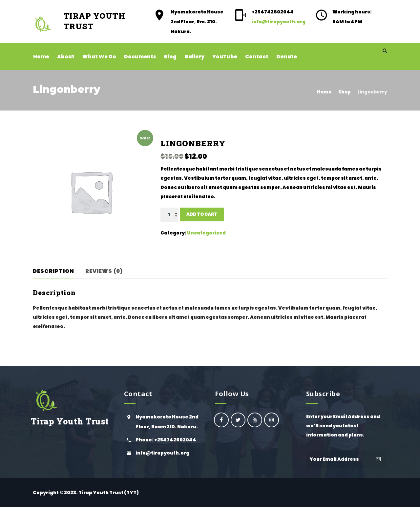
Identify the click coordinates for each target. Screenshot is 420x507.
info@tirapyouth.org (279, 22)
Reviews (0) (104, 271)
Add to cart (202, 214)
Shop (344, 92)
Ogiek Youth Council (238, 420)
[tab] (58, 271)
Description (53, 271)
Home (324, 92)
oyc (221, 420)
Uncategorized (206, 233)
